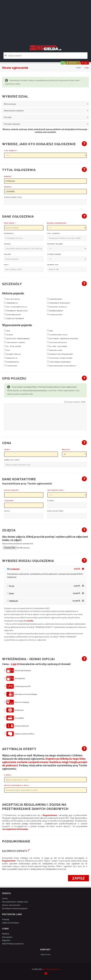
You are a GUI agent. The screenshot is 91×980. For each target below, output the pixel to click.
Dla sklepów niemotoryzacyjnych (15, 908)
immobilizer (55, 350)
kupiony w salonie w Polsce (19, 734)
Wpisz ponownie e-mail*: (17, 785)
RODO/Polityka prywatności (13, 944)
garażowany (55, 299)
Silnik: (8, 244)
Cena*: (7, 449)
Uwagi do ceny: (12, 460)
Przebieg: (9, 233)
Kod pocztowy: (56, 511)
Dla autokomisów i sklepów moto (15, 902)
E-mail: (51, 501)
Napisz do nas (45, 954)
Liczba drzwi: (55, 254)
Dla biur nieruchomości (11, 905)
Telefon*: (9, 501)
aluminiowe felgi (57, 335)
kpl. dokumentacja (16, 307)
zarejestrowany (14, 318)
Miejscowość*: (12, 490)
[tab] (45, 569)
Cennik (5, 898)
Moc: (7, 265)
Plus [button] (44, 586)
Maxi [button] (44, 593)
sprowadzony (13, 314)
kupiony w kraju (57, 307)
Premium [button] (44, 601)
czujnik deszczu (57, 342)
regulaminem (50, 815)
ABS (50, 331)
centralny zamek (15, 342)
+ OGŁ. (87, 68)
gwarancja (11, 303)
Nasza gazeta (7, 937)
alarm (9, 335)
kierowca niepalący (59, 303)
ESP (7, 350)
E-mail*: (8, 775)
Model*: (8, 187)
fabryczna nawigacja (17, 702)
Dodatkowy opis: (13, 197)
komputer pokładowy (60, 354)
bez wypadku (12, 299)
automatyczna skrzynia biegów (21, 694)
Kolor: (8, 254)
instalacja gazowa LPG (17, 686)
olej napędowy (15, 679)
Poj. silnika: (54, 233)
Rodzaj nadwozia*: (57, 223)
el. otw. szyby (13, 346)
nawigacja (11, 358)
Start (79, 68)
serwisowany (55, 310)
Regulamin (6, 940)
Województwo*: (56, 490)
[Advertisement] (45, 20)
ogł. (85, 63)
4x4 (7, 331)
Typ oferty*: (11, 151)
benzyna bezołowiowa (18, 671)
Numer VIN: (53, 265)
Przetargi (6, 919)
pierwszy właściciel (16, 310)
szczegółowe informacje (15, 829)
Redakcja (6, 934)
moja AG (72, 63)
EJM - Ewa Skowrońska (51, 969)
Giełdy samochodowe (10, 923)
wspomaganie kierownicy (62, 366)
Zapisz (78, 878)
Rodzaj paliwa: (55, 244)
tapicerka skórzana (59, 362)
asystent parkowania (17, 338)
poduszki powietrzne (60, 358)
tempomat (11, 366)
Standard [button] (44, 569)
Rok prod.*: (10, 223)
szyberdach (12, 362)
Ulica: (7, 511)
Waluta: (66, 449)
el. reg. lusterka (57, 346)
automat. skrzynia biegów (62, 338)
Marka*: (8, 176)
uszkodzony (55, 314)
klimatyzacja (13, 354)
